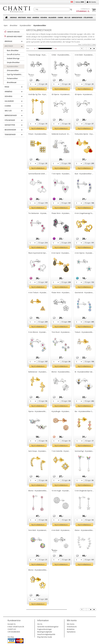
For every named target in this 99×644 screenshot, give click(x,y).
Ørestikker (22, 18)
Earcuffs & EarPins (13, 54)
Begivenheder (10, 130)
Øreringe (13, 18)
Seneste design (12, 32)
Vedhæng (44, 18)
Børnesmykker (77, 18)
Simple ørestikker (13, 62)
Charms (60, 18)
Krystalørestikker (12, 66)
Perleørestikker (12, 78)
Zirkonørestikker (12, 70)
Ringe (29, 18)
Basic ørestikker (12, 50)
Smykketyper (10, 125)
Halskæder (52, 18)
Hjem (6, 25)
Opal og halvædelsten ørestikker (15, 74)
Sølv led (67, 18)
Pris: (28, 48)
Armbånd (36, 18)
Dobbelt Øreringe (12, 58)
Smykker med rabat (13, 36)
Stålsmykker (88, 18)
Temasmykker (10, 135)
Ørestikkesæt (11, 82)
